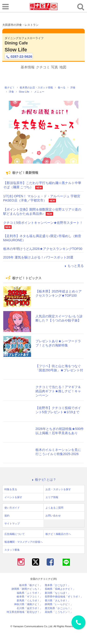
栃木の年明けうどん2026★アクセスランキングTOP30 (43, 249)
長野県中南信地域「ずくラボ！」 (64, 597)
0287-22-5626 (19, 57)
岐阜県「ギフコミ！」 (29, 597)
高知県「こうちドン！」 (59, 612)
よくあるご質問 (54, 508)
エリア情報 (52, 497)
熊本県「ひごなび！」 (58, 585)
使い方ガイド (12, 508)
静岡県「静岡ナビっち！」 (27, 589)
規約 (7, 516)
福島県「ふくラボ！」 (29, 593)
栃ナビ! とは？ (44, 480)
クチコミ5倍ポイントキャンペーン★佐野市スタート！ (43, 223)
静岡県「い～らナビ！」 (59, 604)
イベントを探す (13, 497)
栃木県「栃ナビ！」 (31, 585)
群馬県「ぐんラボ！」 (29, 601)
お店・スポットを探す (58, 489)
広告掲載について (15, 534)
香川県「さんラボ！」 (58, 601)
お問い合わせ (53, 516)
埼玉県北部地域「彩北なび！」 (24, 612)
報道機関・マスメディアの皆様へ (24, 542)
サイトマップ (12, 523)
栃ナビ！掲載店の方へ (58, 534)
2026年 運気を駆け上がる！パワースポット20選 (38, 257)
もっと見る (74, 266)
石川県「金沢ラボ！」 (29, 608)
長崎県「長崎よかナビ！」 (60, 589)
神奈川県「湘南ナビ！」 (28, 604)
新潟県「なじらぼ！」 (58, 593)
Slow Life (16, 50)
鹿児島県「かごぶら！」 (59, 608)
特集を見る (11, 489)
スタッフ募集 (12, 550)
